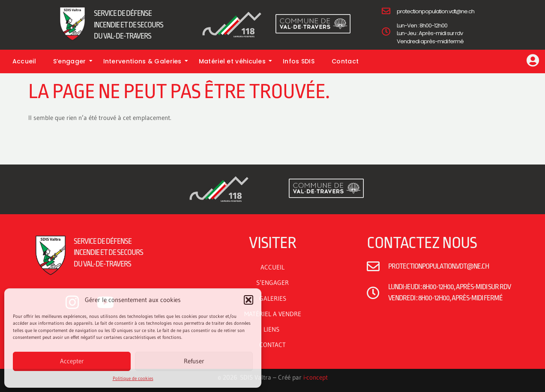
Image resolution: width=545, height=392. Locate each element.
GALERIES (273, 298)
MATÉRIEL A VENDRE (273, 314)
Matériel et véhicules (235, 61)
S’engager (73, 61)
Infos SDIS (299, 61)
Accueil (24, 61)
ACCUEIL (272, 267)
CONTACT (272, 345)
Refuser (194, 361)
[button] (249, 300)
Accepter (72, 361)
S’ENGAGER (272, 283)
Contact (345, 61)
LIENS (273, 329)
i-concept (316, 377)
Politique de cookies (133, 378)
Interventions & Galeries (146, 61)
